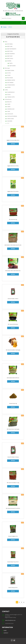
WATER (8, 87)
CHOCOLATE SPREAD (11, 116)
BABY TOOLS (9, 59)
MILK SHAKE (9, 78)
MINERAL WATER (10, 80)
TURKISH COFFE (10, 97)
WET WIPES (9, 44)
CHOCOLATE (9, 114)
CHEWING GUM (10, 109)
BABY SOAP (9, 56)
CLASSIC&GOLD (10, 92)
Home (4, 27)
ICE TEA (8, 73)
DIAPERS (8, 61)
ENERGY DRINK (10, 71)
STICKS (8, 95)
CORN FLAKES (10, 119)
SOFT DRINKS (9, 83)
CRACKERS (9, 121)
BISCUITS (8, 102)
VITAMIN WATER (10, 85)
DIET (7, 124)
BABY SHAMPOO (10, 54)
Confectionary (7, 99)
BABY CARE (9, 47)
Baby (5, 42)
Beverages (7, 68)
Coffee (6, 90)
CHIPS (8, 111)
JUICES (8, 75)
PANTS (10, 63)
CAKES (8, 104)
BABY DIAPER (12, 66)
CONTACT (6, 633)
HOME (5, 631)
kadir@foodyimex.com (10, 620)
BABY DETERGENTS (11, 49)
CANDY (8, 107)
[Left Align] (23, 18)
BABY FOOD (9, 51)
